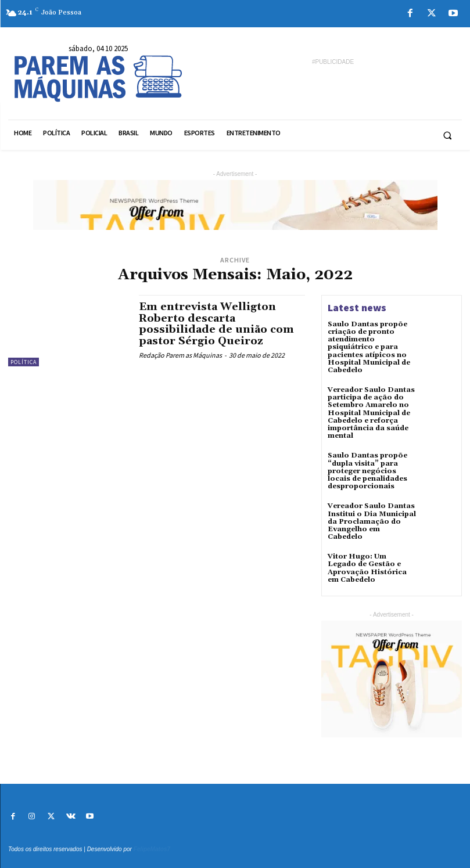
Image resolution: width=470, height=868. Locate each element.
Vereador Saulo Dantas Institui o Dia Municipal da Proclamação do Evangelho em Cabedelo (372, 521)
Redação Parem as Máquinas (180, 355)
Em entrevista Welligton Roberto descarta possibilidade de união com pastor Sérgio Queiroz (216, 324)
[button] (447, 135)
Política (24, 362)
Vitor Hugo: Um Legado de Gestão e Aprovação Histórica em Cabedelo (367, 568)
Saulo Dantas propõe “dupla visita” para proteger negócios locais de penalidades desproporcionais (367, 471)
